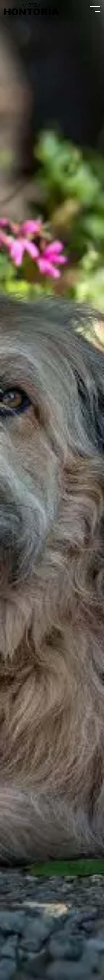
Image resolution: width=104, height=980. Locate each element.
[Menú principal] (95, 9)
